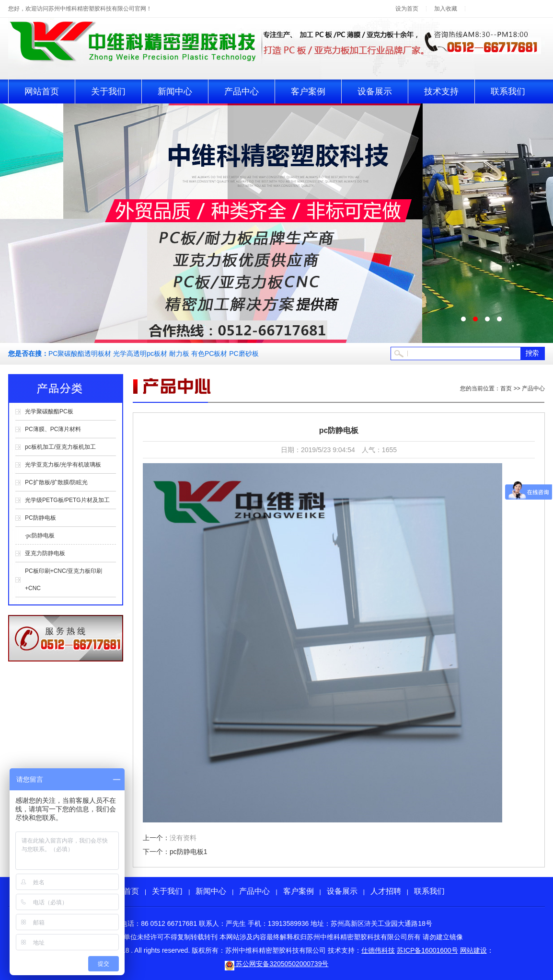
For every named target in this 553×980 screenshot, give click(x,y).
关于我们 (108, 91)
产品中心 (242, 91)
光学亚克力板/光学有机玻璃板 (63, 465)
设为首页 (407, 9)
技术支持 (441, 91)
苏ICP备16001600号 (427, 950)
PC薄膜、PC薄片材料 (53, 429)
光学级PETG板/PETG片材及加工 (67, 500)
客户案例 (308, 91)
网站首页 (42, 91)
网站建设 (473, 950)
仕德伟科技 (378, 950)
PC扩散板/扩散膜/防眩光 (56, 482)
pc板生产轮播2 (276, 223)
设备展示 (375, 91)
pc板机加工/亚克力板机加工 (60, 447)
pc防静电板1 (189, 852)
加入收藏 (446, 9)
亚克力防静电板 (45, 553)
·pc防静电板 (40, 536)
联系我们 (508, 91)
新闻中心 (175, 91)
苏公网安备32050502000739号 (277, 964)
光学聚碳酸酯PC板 (49, 411)
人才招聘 (386, 891)
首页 (506, 388)
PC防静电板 (40, 518)
